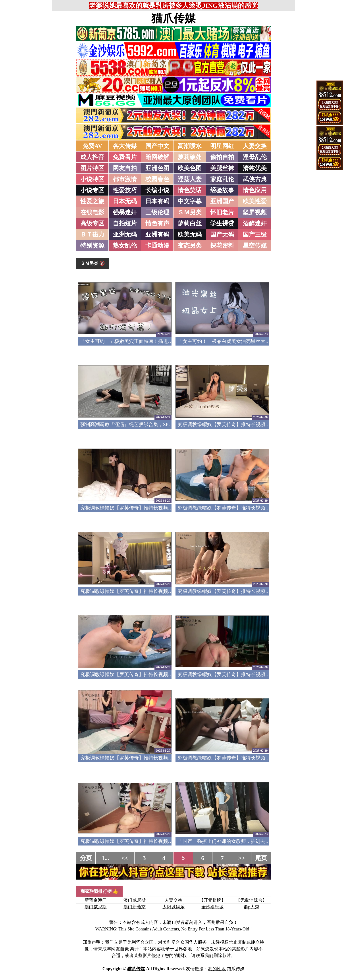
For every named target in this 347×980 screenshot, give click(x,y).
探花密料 (222, 246)
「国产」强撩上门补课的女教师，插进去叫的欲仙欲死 (236, 841)
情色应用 (255, 190)
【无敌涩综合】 (251, 900)
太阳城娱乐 (173, 907)
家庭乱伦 (222, 179)
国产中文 (157, 146)
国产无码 (222, 234)
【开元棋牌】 (212, 900)
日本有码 (157, 201)
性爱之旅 (92, 201)
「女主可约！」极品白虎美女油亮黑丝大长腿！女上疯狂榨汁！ (246, 341)
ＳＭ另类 (190, 212)
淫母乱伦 (255, 157)
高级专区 (92, 223)
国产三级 (255, 234)
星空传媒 (255, 246)
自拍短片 (125, 223)
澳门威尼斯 (135, 900)
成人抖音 (92, 157)
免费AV (93, 146)
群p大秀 (251, 907)
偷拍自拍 (222, 157)
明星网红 (222, 146)
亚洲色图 (157, 168)
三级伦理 (157, 212)
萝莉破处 (190, 157)
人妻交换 (255, 146)
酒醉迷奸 (255, 223)
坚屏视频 (255, 212)
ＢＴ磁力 (92, 234)
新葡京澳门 (96, 900)
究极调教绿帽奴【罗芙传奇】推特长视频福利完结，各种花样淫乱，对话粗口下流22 (170, 508)
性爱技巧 (125, 190)
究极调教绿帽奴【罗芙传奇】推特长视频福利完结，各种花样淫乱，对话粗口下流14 (170, 841)
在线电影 (92, 212)
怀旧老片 (222, 212)
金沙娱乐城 (212, 907)
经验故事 (222, 190)
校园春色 (157, 179)
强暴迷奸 (125, 212)
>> (242, 858)
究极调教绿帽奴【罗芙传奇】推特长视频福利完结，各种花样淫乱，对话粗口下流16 (170, 758)
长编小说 (157, 190)
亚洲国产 (222, 201)
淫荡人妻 (190, 179)
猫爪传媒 (173, 18)
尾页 (261, 858)
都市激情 (125, 179)
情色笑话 (190, 190)
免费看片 (125, 157)
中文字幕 (190, 201)
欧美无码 (190, 234)
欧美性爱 (255, 201)
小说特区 (92, 179)
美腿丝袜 (222, 168)
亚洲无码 (125, 234)
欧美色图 (190, 168)
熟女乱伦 (125, 246)
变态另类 (190, 246)
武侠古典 (255, 179)
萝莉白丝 (190, 223)
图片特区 (92, 168)
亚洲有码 (157, 234)
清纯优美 (255, 168)
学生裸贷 (222, 223)
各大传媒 (125, 146)
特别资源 (92, 246)
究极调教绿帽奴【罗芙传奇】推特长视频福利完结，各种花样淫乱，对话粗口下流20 (170, 591)
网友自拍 (125, 168)
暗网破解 (157, 157)
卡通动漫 (157, 246)
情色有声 (157, 223)
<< (125, 858)
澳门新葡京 (135, 907)
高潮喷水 (190, 146)
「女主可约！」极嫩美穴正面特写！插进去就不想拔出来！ (144, 341)
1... (105, 858)
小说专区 (92, 190)
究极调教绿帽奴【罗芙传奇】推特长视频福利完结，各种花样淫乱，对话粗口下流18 (170, 674)
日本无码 (125, 201)
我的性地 (217, 969)
